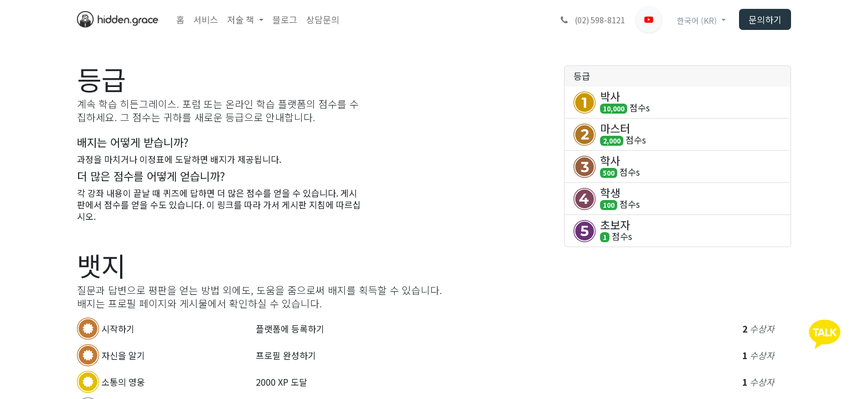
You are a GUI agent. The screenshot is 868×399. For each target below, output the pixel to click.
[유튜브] (649, 19)
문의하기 (765, 19)
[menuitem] (180, 20)
